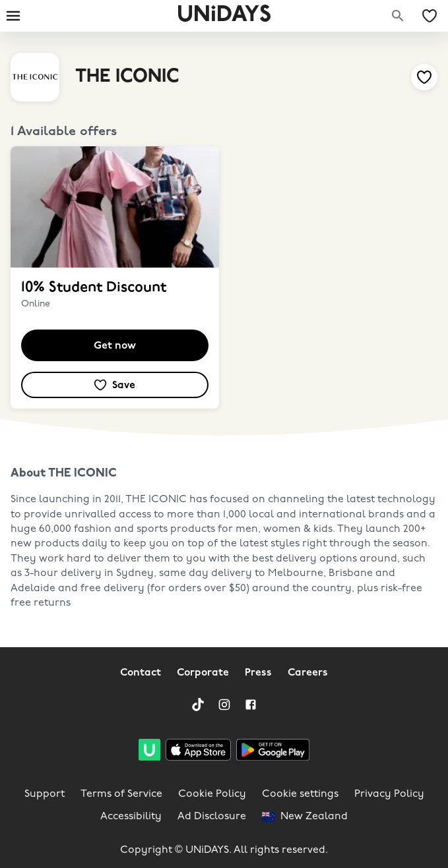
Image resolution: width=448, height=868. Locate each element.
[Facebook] (251, 705)
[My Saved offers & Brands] (430, 16)
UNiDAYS (224, 15)
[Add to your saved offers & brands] (424, 77)
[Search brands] (398, 16)
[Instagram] (224, 705)
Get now (115, 346)
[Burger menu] (13, 16)
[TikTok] (198, 705)
